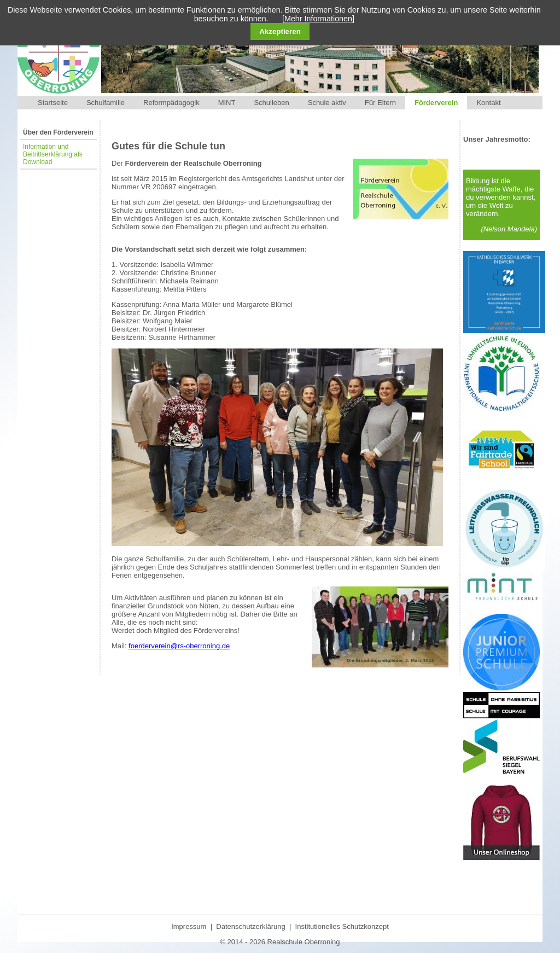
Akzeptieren (280, 31)
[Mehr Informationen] (318, 19)
